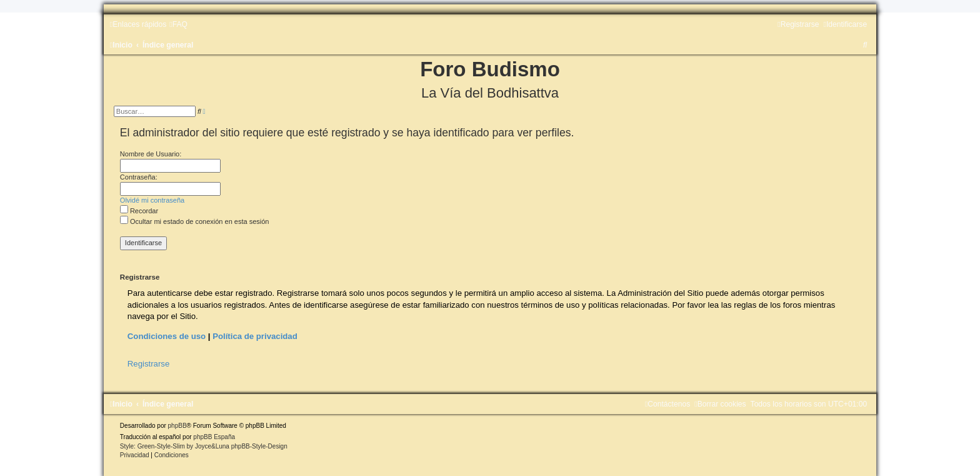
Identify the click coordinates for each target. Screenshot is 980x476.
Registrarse (148, 364)
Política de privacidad (255, 336)
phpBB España (214, 437)
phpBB (177, 426)
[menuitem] (178, 24)
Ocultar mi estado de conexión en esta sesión (195, 221)
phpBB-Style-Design (259, 446)
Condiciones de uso (167, 336)
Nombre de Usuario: (151, 154)
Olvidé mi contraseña (152, 200)
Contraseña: (139, 177)
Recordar (139, 211)
